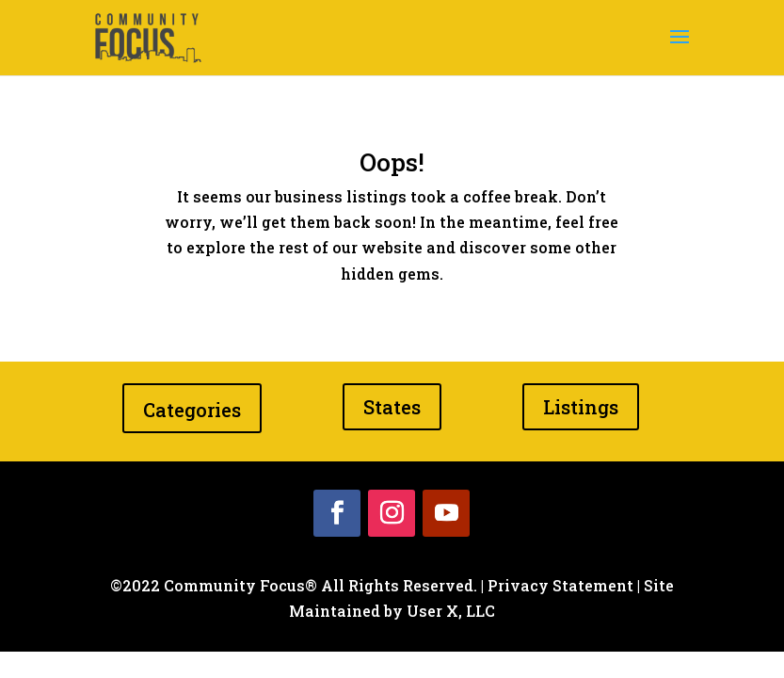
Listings (581, 407)
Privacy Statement (560, 585)
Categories (192, 410)
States (392, 407)
